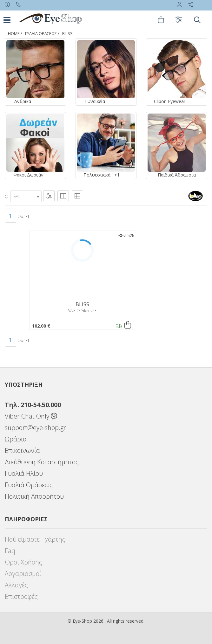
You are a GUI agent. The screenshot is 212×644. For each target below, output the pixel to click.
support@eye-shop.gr (35, 428)
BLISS (67, 34)
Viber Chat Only (31, 416)
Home (14, 34)
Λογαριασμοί (23, 574)
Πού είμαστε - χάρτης (35, 539)
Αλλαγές (16, 585)
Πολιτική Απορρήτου (34, 496)
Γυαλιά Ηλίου (24, 473)
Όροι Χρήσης (23, 562)
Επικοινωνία (22, 450)
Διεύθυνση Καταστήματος (42, 462)
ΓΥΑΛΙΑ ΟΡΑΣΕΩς (41, 34)
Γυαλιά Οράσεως (29, 485)
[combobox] (26, 196)
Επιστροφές (21, 596)
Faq (10, 551)
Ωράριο (16, 439)
